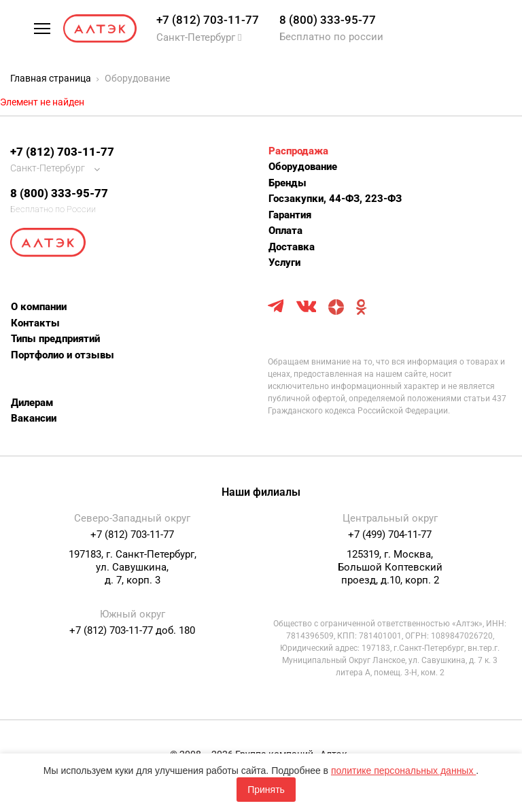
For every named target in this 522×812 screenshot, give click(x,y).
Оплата (285, 231)
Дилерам (32, 403)
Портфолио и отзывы (63, 355)
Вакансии (34, 418)
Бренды (288, 183)
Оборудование (303, 167)
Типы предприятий (55, 339)
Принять (266, 790)
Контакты (35, 323)
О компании (39, 307)
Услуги (284, 263)
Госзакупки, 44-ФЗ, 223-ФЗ (335, 199)
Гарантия (290, 215)
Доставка (292, 247)
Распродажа (298, 151)
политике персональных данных (403, 771)
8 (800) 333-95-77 (328, 20)
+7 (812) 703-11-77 (208, 20)
